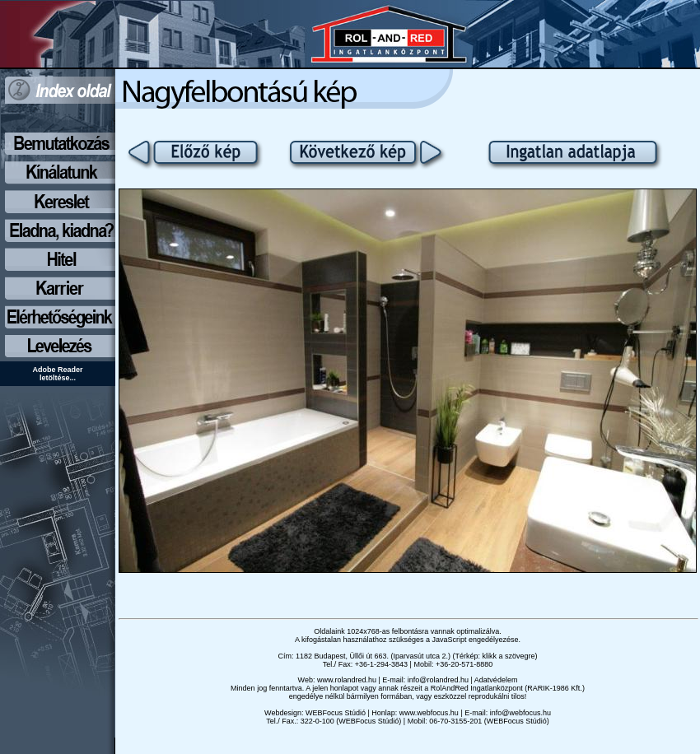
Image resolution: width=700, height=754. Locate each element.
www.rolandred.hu (347, 680)
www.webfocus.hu (429, 713)
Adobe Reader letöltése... (57, 374)
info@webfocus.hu (520, 713)
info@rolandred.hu (438, 680)
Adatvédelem (496, 680)
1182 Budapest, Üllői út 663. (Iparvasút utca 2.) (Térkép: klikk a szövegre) (417, 656)
